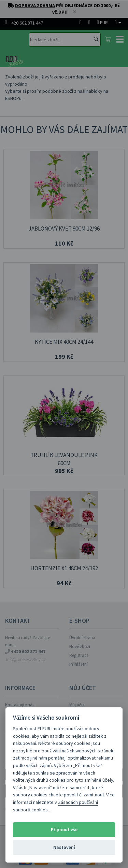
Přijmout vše (64, 830)
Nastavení (64, 847)
